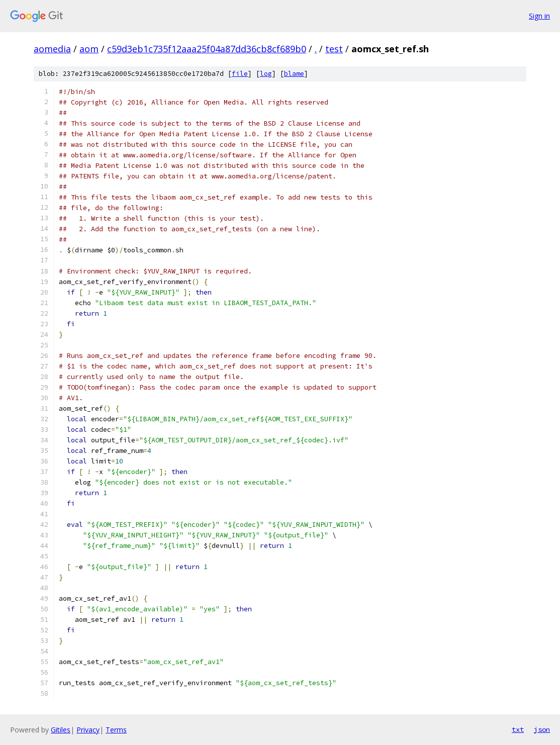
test (334, 49)
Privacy (88, 730)
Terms (116, 730)
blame (294, 74)
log (266, 74)
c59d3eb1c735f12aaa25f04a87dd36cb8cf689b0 (207, 49)
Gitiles (61, 730)
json (542, 729)
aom (89, 49)
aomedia (52, 49)
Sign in (539, 16)
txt (518, 729)
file (240, 74)
